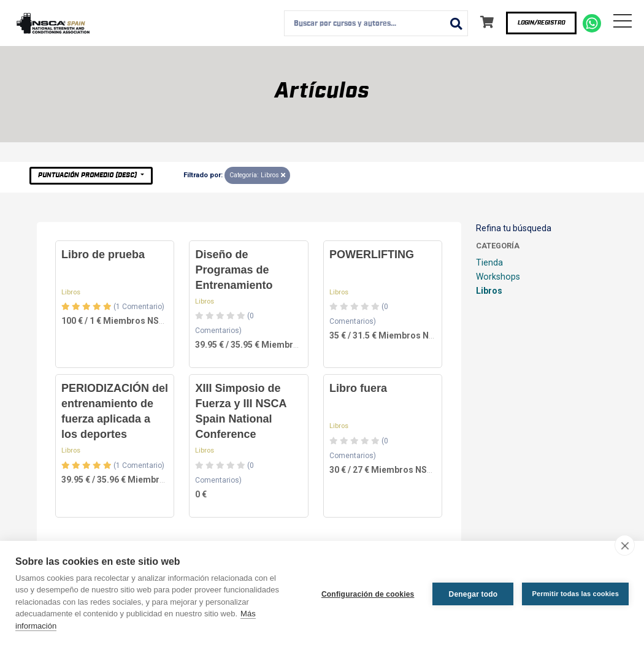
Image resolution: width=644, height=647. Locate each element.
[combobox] (376, 23)
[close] (625, 545)
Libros (71, 292)
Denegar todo (473, 594)
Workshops (498, 277)
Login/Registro (541, 23)
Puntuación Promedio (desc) (88, 175)
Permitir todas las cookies (575, 594)
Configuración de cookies (368, 594)
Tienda (489, 262)
